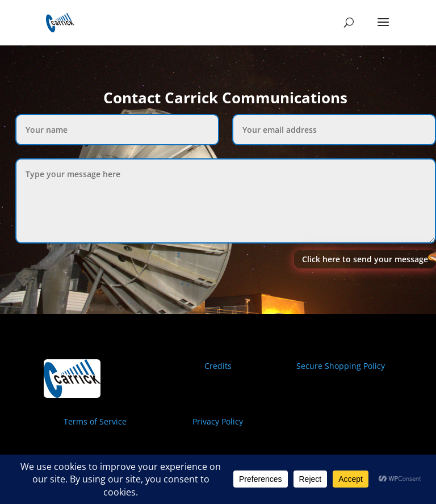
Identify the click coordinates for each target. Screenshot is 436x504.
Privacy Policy (218, 421)
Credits (218, 366)
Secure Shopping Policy (341, 366)
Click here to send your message (365, 259)
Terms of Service (95, 421)
